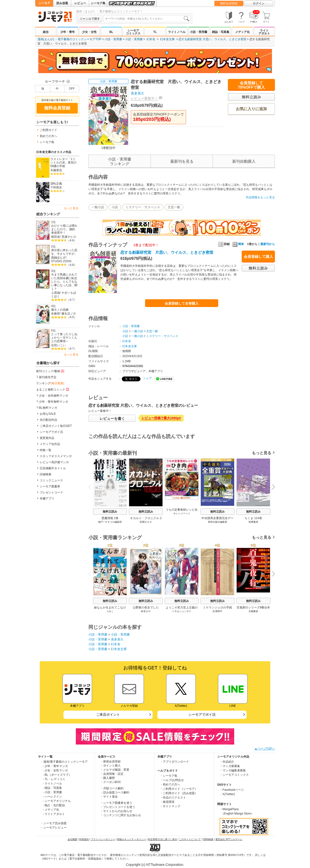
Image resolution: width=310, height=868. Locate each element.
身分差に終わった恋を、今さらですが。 (64, 252)
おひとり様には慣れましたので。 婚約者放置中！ (64, 229)
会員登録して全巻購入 (182, 303)
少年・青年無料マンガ (54, 402)
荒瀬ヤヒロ (69, 237)
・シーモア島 (169, 776)
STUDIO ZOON (61, 261)
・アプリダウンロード (174, 762)
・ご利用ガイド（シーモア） (179, 789)
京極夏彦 (253, 611)
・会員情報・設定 (112, 774)
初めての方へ (48, 136)
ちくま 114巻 (253, 518)
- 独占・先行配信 (54, 805)
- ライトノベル (52, 784)
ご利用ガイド (48, 130)
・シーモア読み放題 (54, 823)
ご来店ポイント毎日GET (56, 426)
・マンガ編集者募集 (233, 770)
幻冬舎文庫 (167, 39)
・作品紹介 (227, 762)
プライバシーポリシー (103, 839)
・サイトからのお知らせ (116, 811)
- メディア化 (51, 810)
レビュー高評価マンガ (54, 462)
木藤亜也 (56, 170)
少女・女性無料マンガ (54, 396)
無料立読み (110, 512)
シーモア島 (98, 3)
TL (155, 32)
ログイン (259, 3)
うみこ (110, 611)
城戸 (101, 522)
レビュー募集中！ (144, 98)
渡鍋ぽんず (58, 258)
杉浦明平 (217, 611)
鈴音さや (146, 611)
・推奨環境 (167, 802)
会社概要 (72, 839)
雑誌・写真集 (221, 32)
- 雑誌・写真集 (52, 788)
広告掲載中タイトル (53, 468)
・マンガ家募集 (230, 766)
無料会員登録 (229, 3)
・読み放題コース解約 (115, 792)
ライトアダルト (264, 32)
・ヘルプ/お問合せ (172, 780)
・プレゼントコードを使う (118, 807)
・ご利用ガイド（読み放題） (179, 793)
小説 (115, 207)
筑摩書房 (253, 522)
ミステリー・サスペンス (143, 207)
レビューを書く (112, 419)
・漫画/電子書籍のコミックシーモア (64, 762)
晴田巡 (55, 237)
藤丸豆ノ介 (69, 314)
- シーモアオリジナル (57, 801)
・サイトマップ (170, 806)
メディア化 (242, 32)
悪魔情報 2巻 (110, 518)
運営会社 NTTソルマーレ (229, 839)
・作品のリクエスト (173, 798)
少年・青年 (68, 32)
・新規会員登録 (110, 761)
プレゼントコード (51, 492)
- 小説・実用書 (52, 792)
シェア (147, 378)
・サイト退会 (109, 797)
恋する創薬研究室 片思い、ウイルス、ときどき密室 (212, 39)
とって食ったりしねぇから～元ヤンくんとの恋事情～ (64, 338)
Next (272, 487)
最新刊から (268, 244)
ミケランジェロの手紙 (217, 607)
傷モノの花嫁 (60, 310)
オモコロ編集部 (113, 522)
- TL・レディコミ (54, 779)
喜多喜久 (138, 93)
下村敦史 (56, 187)
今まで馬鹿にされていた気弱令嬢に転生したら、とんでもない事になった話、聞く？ (64, 282)
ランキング (50, 383)
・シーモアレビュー (54, 828)
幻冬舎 (151, 39)
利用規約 (84, 839)
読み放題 (62, 3)
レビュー (80, 3)
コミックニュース (51, 480)
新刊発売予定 (48, 377)
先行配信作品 (48, 420)
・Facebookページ (232, 790)
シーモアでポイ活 (51, 432)
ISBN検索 (208, 839)
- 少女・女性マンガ (55, 770)
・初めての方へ (170, 784)
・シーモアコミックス (234, 775)
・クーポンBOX (111, 782)
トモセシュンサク (182, 611)
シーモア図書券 (50, 486)
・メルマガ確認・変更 (115, 770)
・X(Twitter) (227, 794)
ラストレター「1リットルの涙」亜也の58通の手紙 (63, 163)
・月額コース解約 (112, 788)
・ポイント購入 (110, 766)
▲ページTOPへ (265, 749)
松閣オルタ (146, 522)
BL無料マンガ (48, 408)
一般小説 (98, 207)
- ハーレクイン (52, 797)
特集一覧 (46, 450)
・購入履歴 (108, 778)
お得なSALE (48, 414)
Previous (92, 487)
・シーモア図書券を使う (116, 803)
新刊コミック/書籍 (50, 371)
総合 (46, 32)
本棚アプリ (47, 499)
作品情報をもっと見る (260, 197)
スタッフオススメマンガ (56, 456)
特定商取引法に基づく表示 (163, 839)
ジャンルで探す (90, 19)
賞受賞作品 (47, 438)
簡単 (238, 244)
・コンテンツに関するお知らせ (121, 815)
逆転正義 (56, 184)
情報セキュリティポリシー (132, 839)
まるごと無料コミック (53, 389)
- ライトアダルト (54, 814)
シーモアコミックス (133, 32)
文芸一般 (174, 207)
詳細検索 (46, 474)
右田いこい (58, 345)
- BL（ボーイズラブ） (57, 775)
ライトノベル (177, 32)
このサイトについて (190, 839)
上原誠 (55, 293)
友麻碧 (55, 314)
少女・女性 (89, 32)
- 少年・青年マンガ (55, 766)
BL (111, 32)
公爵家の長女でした (146, 607)
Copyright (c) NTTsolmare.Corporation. (155, 865)
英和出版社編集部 (217, 522)
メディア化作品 (50, 444)
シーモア (44, 3)
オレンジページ (182, 513)
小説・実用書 (199, 32)
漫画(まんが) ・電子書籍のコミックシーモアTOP (70, 39)
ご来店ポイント (108, 714)
